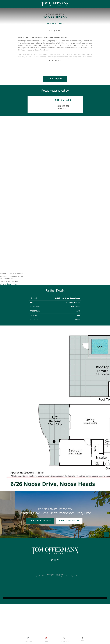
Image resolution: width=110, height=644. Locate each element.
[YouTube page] (58, 600)
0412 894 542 (63, 106)
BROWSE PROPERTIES (69, 561)
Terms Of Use (50, 614)
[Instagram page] (55, 600)
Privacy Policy (60, 614)
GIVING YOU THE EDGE (40, 561)
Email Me (63, 109)
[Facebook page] (52, 600)
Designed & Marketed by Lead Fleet (69, 616)
